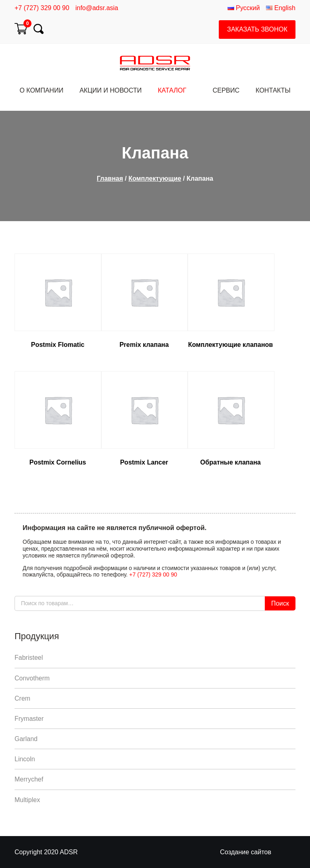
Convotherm (32, 678)
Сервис (226, 90)
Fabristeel (29, 658)
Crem (22, 698)
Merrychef (29, 779)
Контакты (273, 90)
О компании (41, 90)
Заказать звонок (257, 29)
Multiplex (27, 800)
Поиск (280, 603)
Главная (110, 178)
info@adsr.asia (97, 8)
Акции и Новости (111, 90)
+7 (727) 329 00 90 (42, 8)
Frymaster (29, 719)
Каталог (172, 90)
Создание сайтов (246, 852)
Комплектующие (155, 178)
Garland (26, 739)
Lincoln (25, 759)
